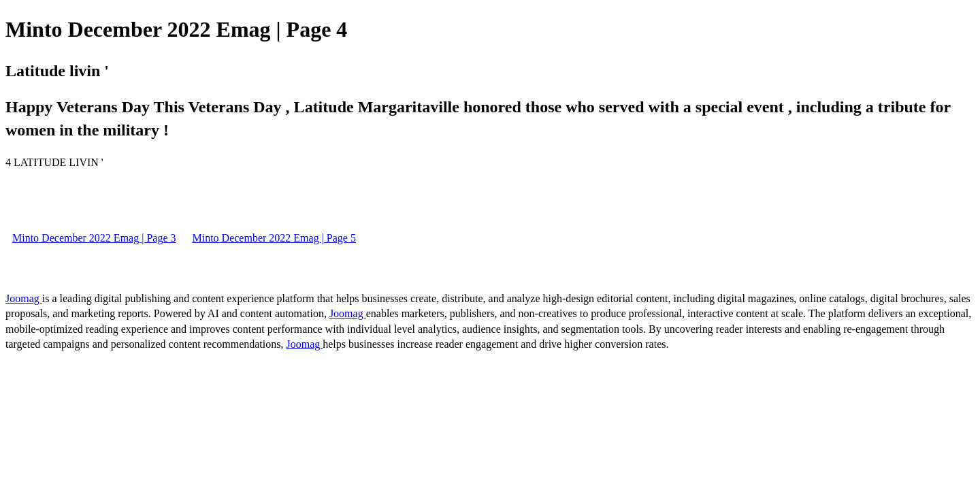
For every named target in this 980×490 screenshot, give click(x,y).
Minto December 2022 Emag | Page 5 (274, 238)
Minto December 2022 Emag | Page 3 (94, 238)
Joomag (24, 298)
